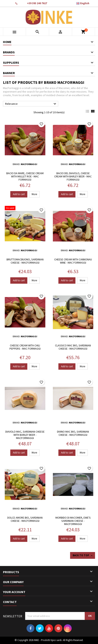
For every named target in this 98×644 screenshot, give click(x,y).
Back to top (83, 555)
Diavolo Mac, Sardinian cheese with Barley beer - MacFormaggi (25, 435)
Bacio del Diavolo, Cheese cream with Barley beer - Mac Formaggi (73, 176)
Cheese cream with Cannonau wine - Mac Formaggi (73, 261)
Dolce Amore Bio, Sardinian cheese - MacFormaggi (25, 519)
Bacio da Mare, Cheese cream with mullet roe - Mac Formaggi (25, 176)
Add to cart (19, 194)
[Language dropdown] (85, 3)
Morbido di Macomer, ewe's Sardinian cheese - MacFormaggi (73, 521)
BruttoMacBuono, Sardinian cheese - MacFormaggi (25, 261)
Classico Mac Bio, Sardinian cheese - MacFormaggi (73, 347)
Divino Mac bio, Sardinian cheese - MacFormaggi (73, 433)
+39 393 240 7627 (37, 3)
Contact (7, 3)
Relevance (31, 104)
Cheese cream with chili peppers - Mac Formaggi (25, 347)
